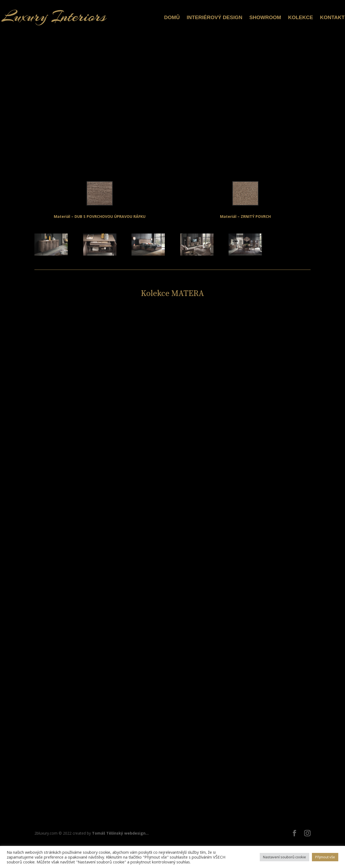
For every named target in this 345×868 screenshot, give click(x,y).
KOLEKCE (300, 18)
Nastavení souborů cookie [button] (284, 857)
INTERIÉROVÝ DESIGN (214, 18)
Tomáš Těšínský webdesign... (120, 833)
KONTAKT (332, 18)
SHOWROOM (265, 18)
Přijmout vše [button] (325, 857)
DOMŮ (172, 18)
